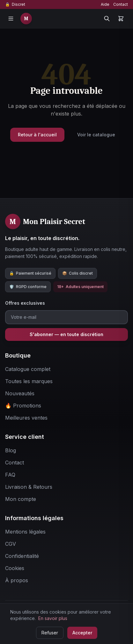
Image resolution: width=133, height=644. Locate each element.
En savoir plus (53, 618)
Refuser (50, 633)
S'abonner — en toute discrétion (66, 334)
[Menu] (11, 19)
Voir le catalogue (96, 135)
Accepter (82, 633)
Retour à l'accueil (37, 135)
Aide (105, 4)
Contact (121, 4)
